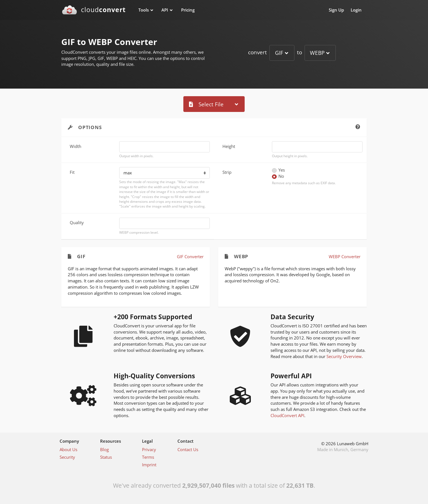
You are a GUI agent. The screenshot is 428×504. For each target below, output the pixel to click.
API (165, 10)
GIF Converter (190, 256)
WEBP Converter (345, 256)
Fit (72, 172)
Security (67, 457)
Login (356, 10)
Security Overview (344, 356)
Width (76, 146)
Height (229, 146)
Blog (104, 449)
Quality (77, 222)
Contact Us (188, 449)
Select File (206, 104)
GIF (279, 53)
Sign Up (336, 10)
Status (106, 457)
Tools (144, 10)
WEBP (317, 53)
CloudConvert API (287, 415)
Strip (227, 172)
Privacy (149, 449)
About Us (68, 449)
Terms (148, 457)
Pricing (188, 10)
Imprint (149, 465)
